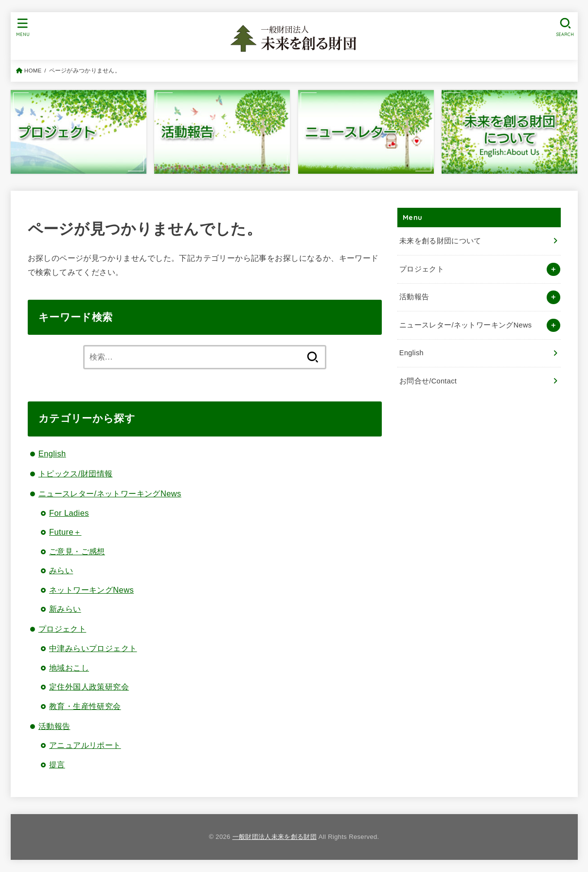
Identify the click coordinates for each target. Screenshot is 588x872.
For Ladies (69, 513)
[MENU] (22, 27)
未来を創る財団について (440, 241)
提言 (57, 764)
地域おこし (69, 668)
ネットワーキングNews (91, 590)
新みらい (65, 609)
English (52, 454)
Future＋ (65, 532)
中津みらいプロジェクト (93, 648)
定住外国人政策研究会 (89, 687)
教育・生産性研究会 (85, 706)
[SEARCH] (566, 27)
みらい (61, 570)
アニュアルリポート (85, 745)
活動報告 (54, 726)
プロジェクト (62, 629)
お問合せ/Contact (428, 381)
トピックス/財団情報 (76, 473)
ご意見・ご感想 (77, 551)
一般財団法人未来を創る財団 (275, 837)
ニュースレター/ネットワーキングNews (110, 493)
